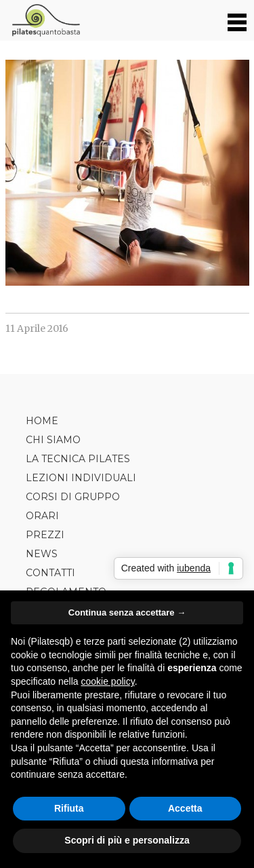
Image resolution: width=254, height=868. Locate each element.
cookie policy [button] (108, 681)
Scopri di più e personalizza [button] (127, 840)
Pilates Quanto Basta (46, 20)
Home (42, 421)
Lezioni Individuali (81, 478)
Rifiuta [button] (69, 808)
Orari (42, 516)
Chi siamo (53, 440)
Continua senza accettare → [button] (127, 612)
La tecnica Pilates (78, 459)
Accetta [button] (185, 808)
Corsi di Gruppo (73, 497)
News (42, 554)
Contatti (50, 573)
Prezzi (45, 535)
